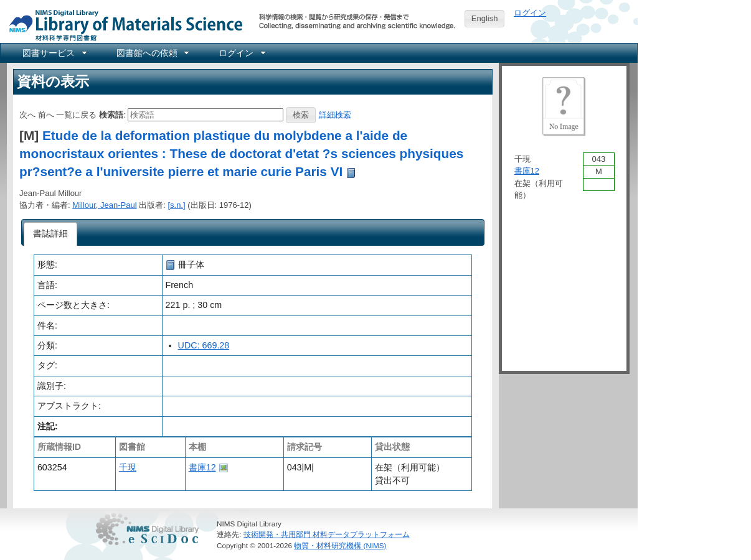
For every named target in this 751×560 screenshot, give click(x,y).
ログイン (530, 13)
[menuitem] (54, 53)
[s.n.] (176, 205)
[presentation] (51, 234)
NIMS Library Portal (122, 25)
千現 (128, 467)
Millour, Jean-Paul (104, 205)
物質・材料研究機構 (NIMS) (340, 545)
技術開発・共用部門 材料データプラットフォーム (327, 534)
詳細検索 (335, 114)
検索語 (111, 114)
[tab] (51, 234)
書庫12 (202, 467)
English (485, 18)
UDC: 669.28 (204, 345)
